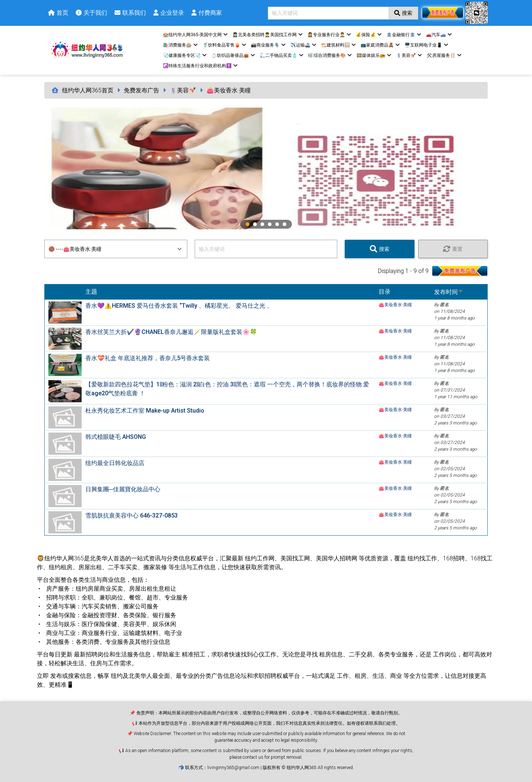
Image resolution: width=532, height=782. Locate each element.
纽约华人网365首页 (88, 90)
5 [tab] (277, 224)
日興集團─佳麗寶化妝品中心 (123, 489)
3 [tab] (262, 224)
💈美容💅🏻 (183, 90)
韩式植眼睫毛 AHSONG (116, 437)
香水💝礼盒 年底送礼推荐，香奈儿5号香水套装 (148, 358)
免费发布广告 (141, 90)
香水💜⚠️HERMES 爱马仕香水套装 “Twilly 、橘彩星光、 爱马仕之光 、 (179, 306)
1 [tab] (248, 224)
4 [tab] (270, 224)
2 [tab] (255, 224)
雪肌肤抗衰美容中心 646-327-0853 (132, 515)
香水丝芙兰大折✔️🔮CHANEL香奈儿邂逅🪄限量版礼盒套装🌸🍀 (171, 332)
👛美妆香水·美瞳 (229, 90)
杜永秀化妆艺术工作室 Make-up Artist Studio (145, 411)
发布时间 (449, 292)
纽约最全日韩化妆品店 (115, 463)
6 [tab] (284, 224)
